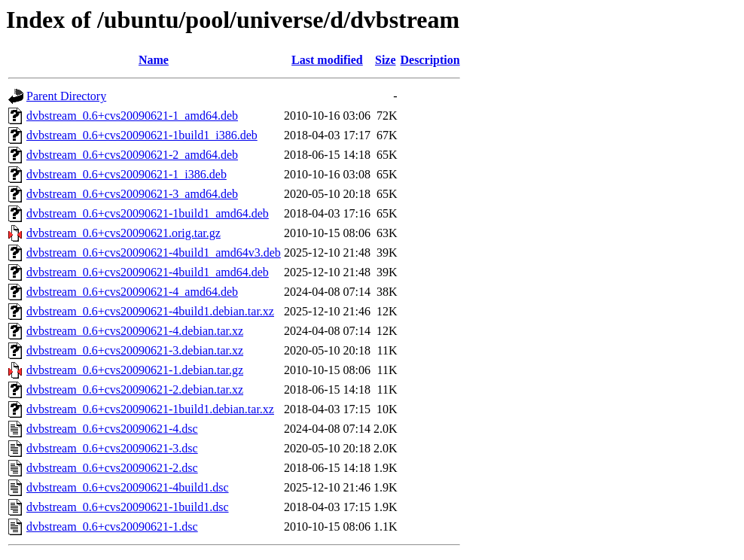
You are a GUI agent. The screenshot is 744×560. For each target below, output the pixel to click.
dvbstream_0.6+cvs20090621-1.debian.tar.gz (135, 370)
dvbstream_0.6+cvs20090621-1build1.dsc (128, 507)
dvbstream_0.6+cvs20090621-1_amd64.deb (132, 116)
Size (386, 60)
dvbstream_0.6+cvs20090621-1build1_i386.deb (142, 135)
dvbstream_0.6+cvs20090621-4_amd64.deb (132, 292)
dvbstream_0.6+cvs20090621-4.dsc (112, 429)
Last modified (327, 60)
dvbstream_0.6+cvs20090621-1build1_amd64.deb (148, 213)
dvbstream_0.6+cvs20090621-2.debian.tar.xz (135, 390)
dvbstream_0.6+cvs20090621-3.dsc (112, 448)
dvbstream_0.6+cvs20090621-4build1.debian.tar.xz (150, 311)
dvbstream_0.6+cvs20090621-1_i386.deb (127, 174)
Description (430, 60)
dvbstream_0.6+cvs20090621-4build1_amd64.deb (148, 272)
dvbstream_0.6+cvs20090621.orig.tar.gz (123, 233)
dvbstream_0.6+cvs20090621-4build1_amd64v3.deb (154, 253)
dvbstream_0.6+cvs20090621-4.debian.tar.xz (135, 331)
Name (154, 60)
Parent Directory (66, 96)
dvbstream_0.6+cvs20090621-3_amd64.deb (132, 194)
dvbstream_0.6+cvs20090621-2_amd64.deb (132, 155)
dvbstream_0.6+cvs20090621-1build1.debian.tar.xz (150, 409)
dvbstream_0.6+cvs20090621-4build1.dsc (128, 487)
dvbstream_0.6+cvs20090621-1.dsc (112, 527)
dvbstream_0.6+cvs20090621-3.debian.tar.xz (135, 350)
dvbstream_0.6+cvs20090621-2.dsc (112, 468)
